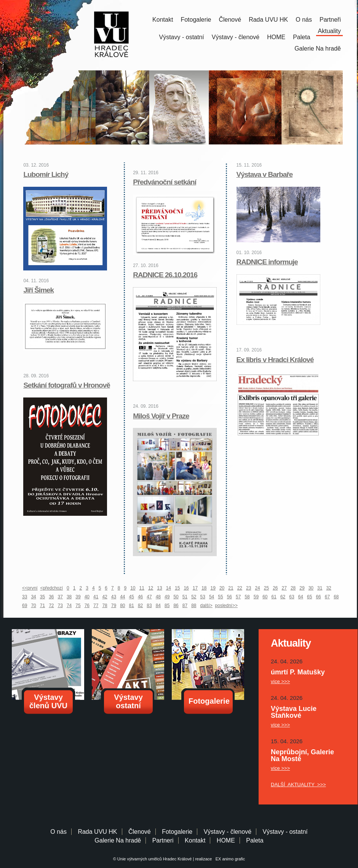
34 (33, 597)
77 (96, 606)
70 (33, 606)
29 (302, 588)
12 (151, 588)
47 (149, 597)
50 (176, 597)
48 (158, 597)
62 (283, 597)
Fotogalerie (196, 20)
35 (42, 597)
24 (257, 588)
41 (96, 597)
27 (284, 588)
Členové (230, 20)
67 (327, 597)
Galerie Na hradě (118, 840)
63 (292, 597)
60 (265, 597)
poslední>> (226, 606)
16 (186, 588)
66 (318, 597)
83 (149, 606)
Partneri (163, 840)
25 (266, 588)
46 (140, 597)
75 (78, 606)
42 (105, 597)
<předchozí (51, 588)
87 (185, 606)
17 (195, 588)
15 (177, 588)
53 (203, 597)
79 (114, 606)
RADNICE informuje (267, 262)
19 (213, 588)
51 (185, 597)
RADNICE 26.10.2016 (165, 275)
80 (122, 606)
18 (204, 588)
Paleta (301, 37)
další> (206, 606)
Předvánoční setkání (165, 182)
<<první (30, 588)
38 (69, 597)
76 (87, 606)
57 (238, 597)
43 (114, 597)
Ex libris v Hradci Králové (275, 360)
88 (194, 606)
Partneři (330, 20)
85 (167, 606)
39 (78, 597)
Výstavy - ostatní (182, 37)
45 (132, 597)
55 (220, 597)
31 (320, 588)
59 (256, 597)
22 (240, 588)
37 (60, 597)
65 (309, 597)
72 (51, 606)
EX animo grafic (229, 859)
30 (311, 588)
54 (212, 597)
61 (274, 597)
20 (222, 588)
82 (140, 606)
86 (176, 606)
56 (229, 597)
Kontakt (163, 20)
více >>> (280, 681)
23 (249, 588)
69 (25, 606)
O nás (304, 20)
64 (301, 597)
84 (158, 606)
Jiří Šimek (38, 290)
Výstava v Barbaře (265, 174)
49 (167, 597)
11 (142, 588)
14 (169, 588)
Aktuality (329, 31)
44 (122, 597)
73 (60, 606)
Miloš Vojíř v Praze (161, 416)
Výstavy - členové (236, 37)
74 (69, 606)
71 (42, 606)
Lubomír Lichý (46, 174)
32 (328, 588)
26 (275, 588)
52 (194, 597)
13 (159, 588)
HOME (276, 37)
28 (293, 588)
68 (336, 597)
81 (132, 606)
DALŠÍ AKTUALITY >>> (298, 785)
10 (133, 588)
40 (87, 597)
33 (25, 597)
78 (105, 606)
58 (247, 597)
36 (51, 597)
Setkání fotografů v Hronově (66, 385)
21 (231, 588)
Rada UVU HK (268, 20)
